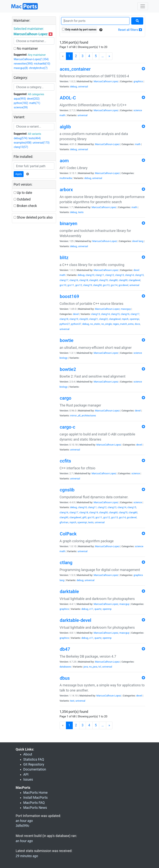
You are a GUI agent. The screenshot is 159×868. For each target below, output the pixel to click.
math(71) (35, 103)
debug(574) (21, 138)
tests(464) (35, 138)
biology (64, 358)
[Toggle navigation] (143, 6)
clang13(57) (21, 147)
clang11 (100, 275)
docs (137, 324)
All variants (34, 134)
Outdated (22, 199)
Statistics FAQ (34, 759)
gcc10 (63, 285)
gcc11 (71, 285)
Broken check (25, 206)
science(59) (21, 107)
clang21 (93, 319)
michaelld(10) (42, 64)
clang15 (139, 275)
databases (65, 667)
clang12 (110, 275)
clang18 (84, 280)
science (138, 110)
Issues (28, 779)
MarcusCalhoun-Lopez (106, 81)
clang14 (129, 275)
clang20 (84, 319)
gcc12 (79, 285)
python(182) (21, 103)
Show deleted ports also (33, 217)
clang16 (74, 280)
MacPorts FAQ (34, 803)
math (62, 115)
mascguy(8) (21, 68)
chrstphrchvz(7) (38, 68)
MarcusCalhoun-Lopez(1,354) (31, 59)
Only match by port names (79, 30)
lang (141, 241)
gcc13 (106, 285)
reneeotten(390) (23, 64)
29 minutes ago (27, 856)
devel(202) (33, 99)
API (26, 775)
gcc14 (114, 285)
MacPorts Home (36, 793)
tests (81, 212)
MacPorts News (35, 808)
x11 (91, 609)
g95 (84, 517)
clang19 (87, 285)
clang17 (64, 280)
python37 (76, 324)
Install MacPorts (36, 798)
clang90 (123, 280)
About (28, 754)
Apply (19, 174)
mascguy (126, 309)
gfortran (64, 522)
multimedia (66, 178)
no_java (93, 667)
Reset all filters (130, 30)
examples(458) (23, 143)
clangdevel (134, 280)
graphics (138, 81)
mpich (125, 319)
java (86, 667)
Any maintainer (37, 55)
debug (74, 87)
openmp (107, 609)
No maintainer (26, 49)
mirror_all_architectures (83, 416)
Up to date (23, 193)
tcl (100, 667)
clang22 (103, 319)
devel (135, 241)
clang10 (90, 275)
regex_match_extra (123, 324)
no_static (95, 324)
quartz (98, 609)
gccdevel (123, 285)
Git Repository (34, 764)
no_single (106, 324)
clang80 (113, 280)
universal (83, 87)
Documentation (35, 769)
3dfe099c (23, 826)
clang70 (103, 280)
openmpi (135, 319)
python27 (65, 324)
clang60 (93, 280)
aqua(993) (20, 99)
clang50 (97, 285)
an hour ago (24, 841)
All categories (36, 94)
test (72, 701)
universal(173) (41, 143)
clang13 (119, 275)
